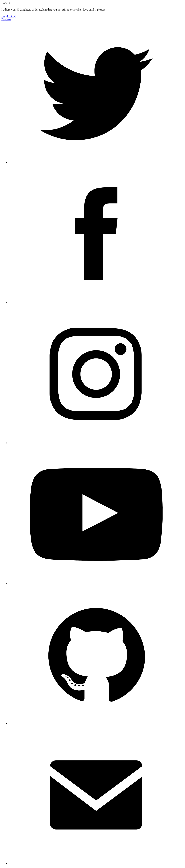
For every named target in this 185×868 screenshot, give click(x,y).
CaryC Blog (8, 16)
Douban (6, 19)
